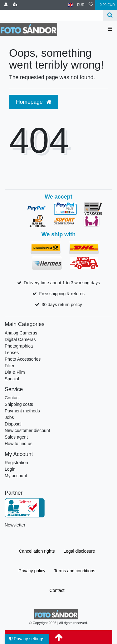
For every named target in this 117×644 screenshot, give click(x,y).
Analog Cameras (21, 333)
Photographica (19, 346)
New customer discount (27, 430)
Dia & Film (15, 372)
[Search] (110, 15)
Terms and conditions (75, 571)
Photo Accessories (23, 359)
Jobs (9, 417)
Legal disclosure (79, 551)
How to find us (19, 444)
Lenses (12, 353)
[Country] (70, 5)
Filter (10, 366)
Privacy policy (32, 571)
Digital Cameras (20, 339)
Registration (16, 463)
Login (10, 469)
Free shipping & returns (62, 294)
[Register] (15, 5)
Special (12, 379)
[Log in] (6, 5)
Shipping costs (19, 404)
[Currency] (81, 5)
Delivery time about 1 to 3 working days (62, 283)
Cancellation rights (37, 551)
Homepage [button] (34, 102)
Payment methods (22, 411)
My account (16, 476)
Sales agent (16, 437)
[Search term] (51, 15)
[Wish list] (91, 5)
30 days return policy (62, 305)
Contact (12, 398)
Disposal (13, 424)
